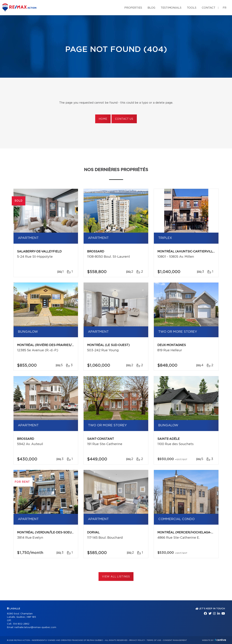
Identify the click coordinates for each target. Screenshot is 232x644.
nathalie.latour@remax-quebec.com (35, 627)
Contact (209, 8)
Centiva (220, 640)
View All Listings (116, 577)
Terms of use (154, 640)
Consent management (175, 640)
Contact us (124, 119)
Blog (151, 8)
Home (103, 119)
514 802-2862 (21, 624)
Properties (133, 8)
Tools (192, 8)
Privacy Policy (137, 640)
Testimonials (171, 8)
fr (225, 8)
